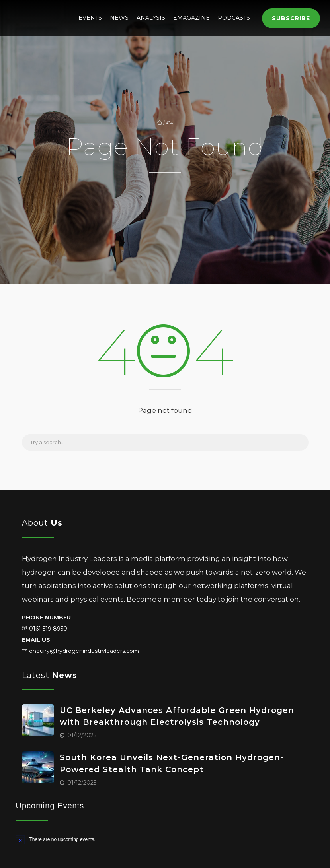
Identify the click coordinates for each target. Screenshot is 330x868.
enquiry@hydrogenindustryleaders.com (84, 651)
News (119, 18)
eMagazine (191, 18)
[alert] (165, 839)
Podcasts (234, 18)
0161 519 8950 (48, 629)
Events (90, 18)
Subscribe (291, 18)
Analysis (151, 18)
